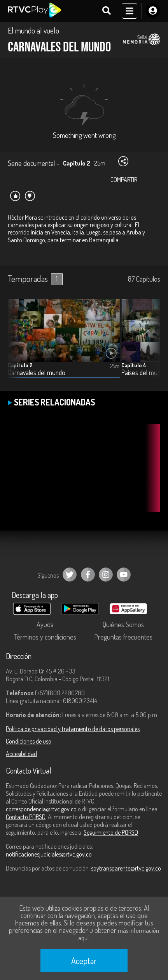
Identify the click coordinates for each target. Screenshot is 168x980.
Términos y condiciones (45, 637)
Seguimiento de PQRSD (111, 832)
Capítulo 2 (20, 365)
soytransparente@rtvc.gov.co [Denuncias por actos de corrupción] (126, 868)
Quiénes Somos (123, 624)
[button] (150, 344)
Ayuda (45, 624)
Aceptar (84, 961)
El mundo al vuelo (33, 30)
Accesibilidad (21, 754)
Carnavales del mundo (37, 373)
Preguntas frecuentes (123, 637)
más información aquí (119, 934)
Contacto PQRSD (26, 817)
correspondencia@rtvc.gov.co (41, 809)
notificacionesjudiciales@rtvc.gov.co (49, 854)
